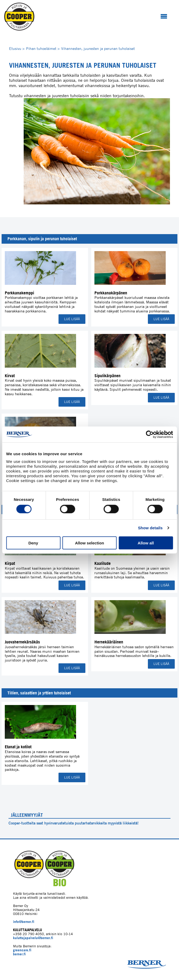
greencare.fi (22, 950)
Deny (33, 543)
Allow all (146, 543)
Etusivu (17, 48)
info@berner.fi (24, 922)
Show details (150, 528)
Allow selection (89, 543)
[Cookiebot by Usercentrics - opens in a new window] (150, 435)
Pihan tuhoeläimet (43, 48)
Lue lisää (72, 319)
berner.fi (19, 954)
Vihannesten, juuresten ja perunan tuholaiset (98, 48)
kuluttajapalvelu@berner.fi (33, 938)
